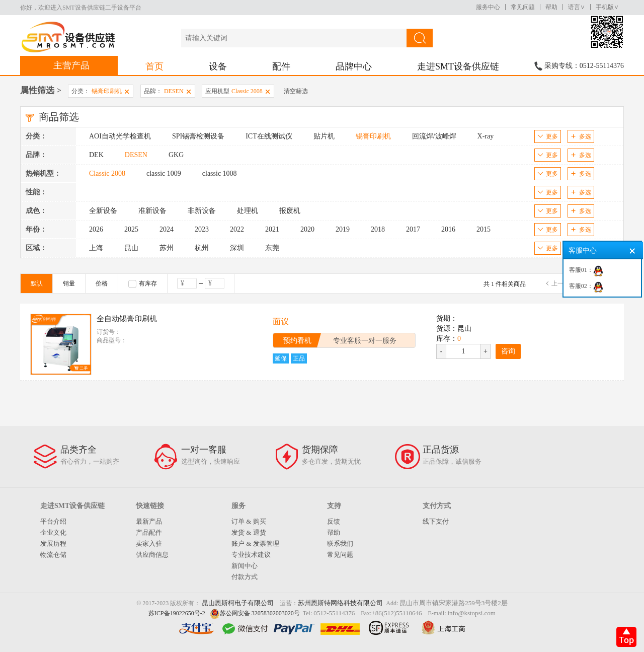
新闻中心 (245, 566)
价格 (102, 283)
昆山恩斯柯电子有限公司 (238, 603)
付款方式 (245, 577)
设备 (218, 66)
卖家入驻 (149, 544)
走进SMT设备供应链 (458, 66)
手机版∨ (607, 7)
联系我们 (340, 544)
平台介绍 (53, 521)
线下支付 (436, 521)
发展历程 (53, 544)
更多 (548, 136)
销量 (69, 283)
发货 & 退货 (249, 532)
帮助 (551, 7)
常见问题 (523, 7)
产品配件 (149, 532)
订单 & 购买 (249, 521)
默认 (37, 283)
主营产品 (71, 65)
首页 (154, 66)
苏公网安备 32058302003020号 (260, 613)
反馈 (334, 521)
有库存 (143, 284)
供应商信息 (152, 555)
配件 (281, 66)
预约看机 (297, 341)
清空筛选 (296, 91)
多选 (581, 136)
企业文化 (53, 532)
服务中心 (488, 7)
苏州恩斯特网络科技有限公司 (340, 603)
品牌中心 (354, 66)
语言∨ (577, 7)
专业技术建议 (251, 555)
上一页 (560, 283)
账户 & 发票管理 (255, 544)
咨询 (508, 351)
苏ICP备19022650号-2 (177, 613)
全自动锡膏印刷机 (127, 319)
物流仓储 (53, 555)
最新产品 (149, 521)
